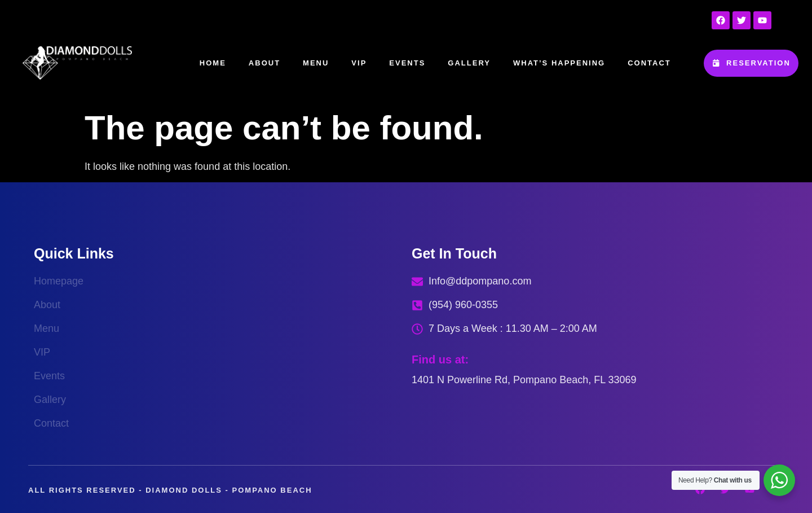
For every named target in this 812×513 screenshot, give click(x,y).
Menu (316, 63)
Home (213, 63)
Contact (649, 63)
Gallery (469, 63)
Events (407, 63)
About (264, 63)
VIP (359, 63)
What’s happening (559, 63)
